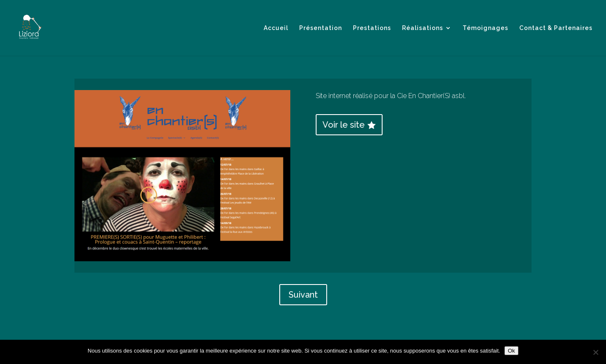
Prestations (372, 28)
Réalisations (423, 28)
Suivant (303, 295)
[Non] (595, 352)
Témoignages (485, 28)
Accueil (276, 28)
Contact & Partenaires (556, 28)
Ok (511, 351)
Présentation (321, 28)
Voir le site (344, 125)
